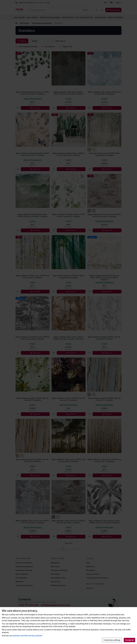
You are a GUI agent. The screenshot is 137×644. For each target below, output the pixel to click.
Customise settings (112, 640)
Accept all (129, 640)
